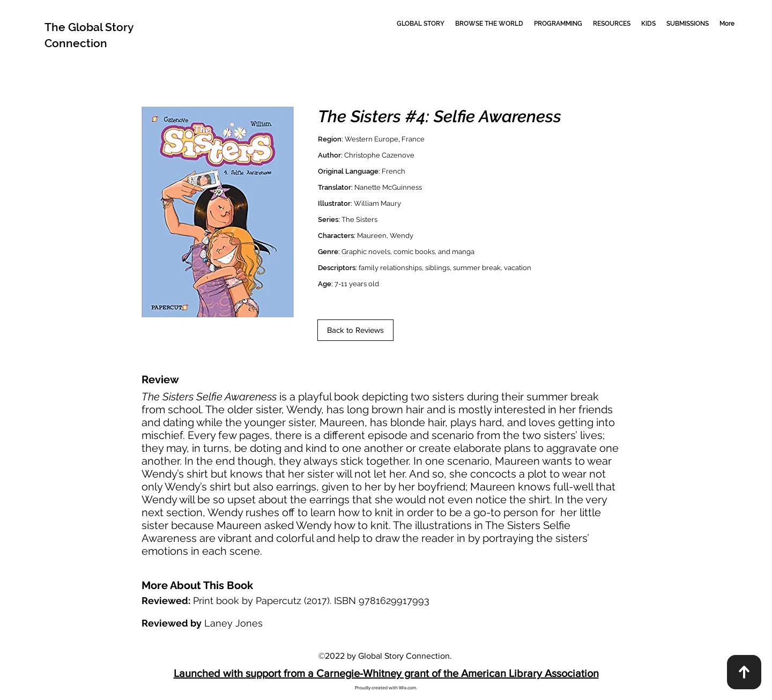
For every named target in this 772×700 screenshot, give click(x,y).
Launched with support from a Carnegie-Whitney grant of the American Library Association (386, 673)
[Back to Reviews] (355, 330)
